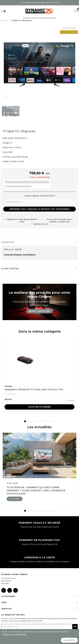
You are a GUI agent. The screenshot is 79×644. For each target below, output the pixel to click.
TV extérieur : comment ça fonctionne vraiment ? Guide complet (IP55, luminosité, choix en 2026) (36, 491)
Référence (9, 249)
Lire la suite (15, 499)
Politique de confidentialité (14, 634)
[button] (25, 421)
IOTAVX (8, 386)
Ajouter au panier (40, 407)
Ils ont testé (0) (10, 269)
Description (8, 242)
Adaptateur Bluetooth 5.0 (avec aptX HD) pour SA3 (34, 389)
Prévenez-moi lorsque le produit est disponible (40, 209)
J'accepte (69, 640)
